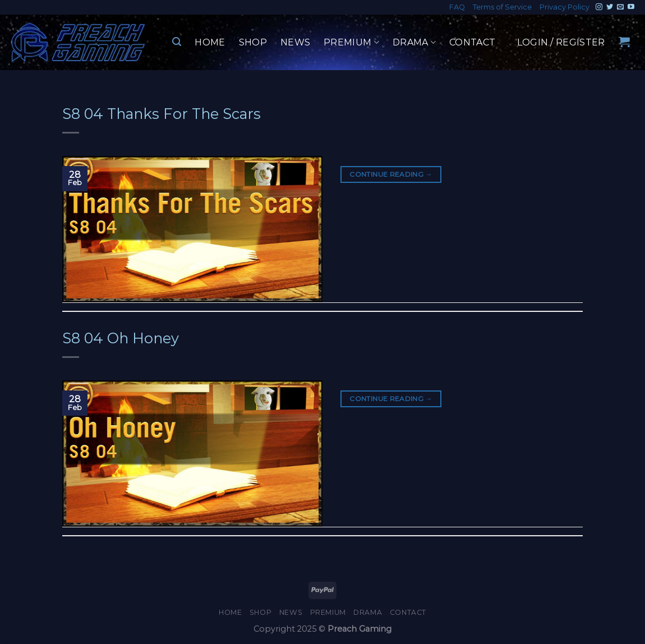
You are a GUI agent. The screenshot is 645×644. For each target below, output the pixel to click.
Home (210, 42)
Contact (472, 42)
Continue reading (391, 174)
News (295, 42)
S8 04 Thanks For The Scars (162, 114)
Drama (414, 43)
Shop (253, 42)
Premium (351, 43)
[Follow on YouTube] (631, 7)
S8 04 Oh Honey (121, 338)
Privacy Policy (565, 7)
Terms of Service (502, 7)
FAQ (457, 7)
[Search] (177, 42)
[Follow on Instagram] (599, 7)
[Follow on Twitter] (610, 7)
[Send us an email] (620, 7)
